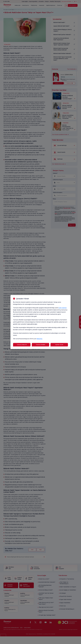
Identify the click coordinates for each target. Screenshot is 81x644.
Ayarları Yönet (59, 345)
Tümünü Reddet (40, 345)
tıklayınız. (40, 339)
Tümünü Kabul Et (22, 345)
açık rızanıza (63, 308)
